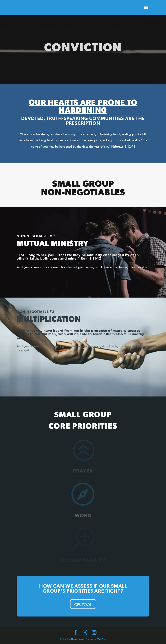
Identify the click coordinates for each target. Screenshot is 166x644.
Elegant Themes (78, 639)
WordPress (101, 639)
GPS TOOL (83, 604)
